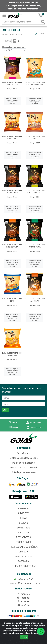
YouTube (23, 605)
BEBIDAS (23, 523)
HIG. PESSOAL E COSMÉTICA (23, 547)
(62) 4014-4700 (23, 579)
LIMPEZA (23, 552)
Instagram (24, 594)
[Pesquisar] (43, 22)
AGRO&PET (24, 509)
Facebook (24, 598)
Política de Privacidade (24, 463)
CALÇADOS (24, 532)
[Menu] (4, 15)
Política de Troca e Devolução (23, 468)
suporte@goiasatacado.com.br (24, 583)
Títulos (13, 428)
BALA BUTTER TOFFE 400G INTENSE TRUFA (12, 246)
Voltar (40, 34)
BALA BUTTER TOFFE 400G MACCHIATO (35, 300)
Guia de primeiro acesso (23, 472)
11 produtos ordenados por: (13, 47)
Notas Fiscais (34, 428)
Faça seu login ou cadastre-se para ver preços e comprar (12, 101)
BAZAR (24, 518)
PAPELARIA (23, 561)
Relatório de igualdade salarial (24, 458)
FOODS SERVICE (23, 542)
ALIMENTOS (24, 513)
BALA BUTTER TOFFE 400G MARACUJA (12, 354)
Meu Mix (13, 423)
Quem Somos (23, 453)
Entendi (24, 637)
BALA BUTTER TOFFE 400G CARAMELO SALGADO (35, 83)
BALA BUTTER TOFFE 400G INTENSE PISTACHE (35, 192)
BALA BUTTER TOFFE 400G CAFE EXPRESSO (12, 83)
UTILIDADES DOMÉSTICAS (23, 566)
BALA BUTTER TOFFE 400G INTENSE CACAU (12, 192)
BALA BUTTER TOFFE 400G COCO (35, 138)
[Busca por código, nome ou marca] (22, 22)
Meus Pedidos (34, 423)
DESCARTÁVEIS (23, 537)
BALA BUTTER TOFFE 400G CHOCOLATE (12, 138)
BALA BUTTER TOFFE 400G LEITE (12, 300)
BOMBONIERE (24, 528)
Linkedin (23, 602)
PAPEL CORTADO (23, 556)
